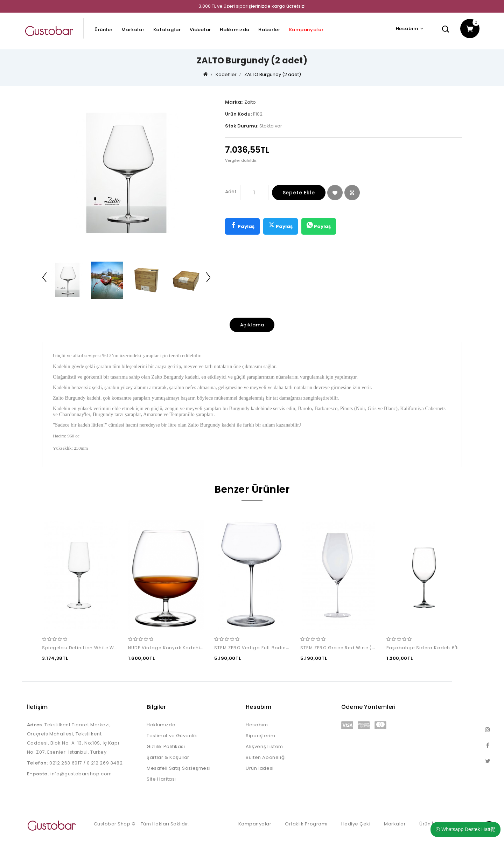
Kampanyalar (306, 30)
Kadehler (226, 74)
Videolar (201, 30)
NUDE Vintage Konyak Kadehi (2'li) (171, 648)
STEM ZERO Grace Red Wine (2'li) (341, 648)
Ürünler (104, 30)
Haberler (269, 30)
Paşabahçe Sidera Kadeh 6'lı (423, 648)
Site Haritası (161, 779)
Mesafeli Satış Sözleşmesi (178, 768)
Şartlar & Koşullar (168, 757)
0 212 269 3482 (105, 763)
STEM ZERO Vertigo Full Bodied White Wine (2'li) (273, 648)
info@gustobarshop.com (81, 774)
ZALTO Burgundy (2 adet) (273, 74)
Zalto (250, 102)
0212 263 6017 (66, 763)
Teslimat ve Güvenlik (172, 736)
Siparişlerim (260, 736)
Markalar (133, 30)
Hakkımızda (235, 30)
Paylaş (242, 226)
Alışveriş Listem (264, 746)
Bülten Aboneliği (266, 757)
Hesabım (257, 725)
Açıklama (252, 325)
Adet (231, 192)
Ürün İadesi (260, 768)
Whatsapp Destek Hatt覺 (465, 829)
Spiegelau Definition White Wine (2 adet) (93, 648)
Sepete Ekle (299, 193)
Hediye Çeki (356, 824)
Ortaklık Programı (306, 824)
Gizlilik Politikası (166, 746)
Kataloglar (167, 30)
